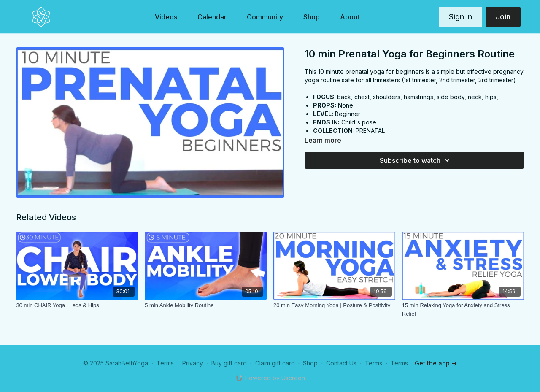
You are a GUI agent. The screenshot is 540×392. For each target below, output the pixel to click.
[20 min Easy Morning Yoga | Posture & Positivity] (334, 305)
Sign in (460, 17)
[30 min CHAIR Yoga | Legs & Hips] (77, 305)
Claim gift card (275, 363)
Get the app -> (436, 363)
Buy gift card (229, 363)
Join (503, 17)
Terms (165, 363)
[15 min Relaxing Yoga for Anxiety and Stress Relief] (463, 310)
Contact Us (341, 363)
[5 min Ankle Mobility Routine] (206, 305)
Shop (310, 363)
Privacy (193, 363)
